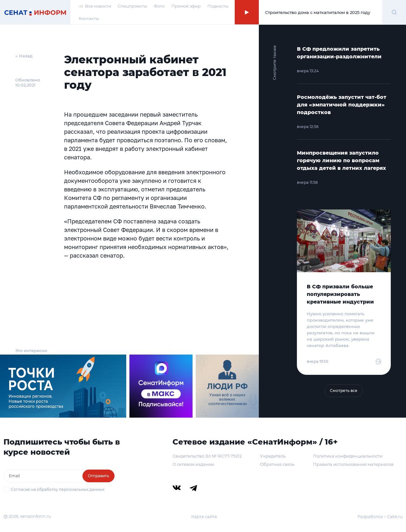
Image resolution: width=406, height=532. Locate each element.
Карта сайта (204, 516)
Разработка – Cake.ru (380, 516)
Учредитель (273, 456)
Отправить (98, 476)
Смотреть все (344, 391)
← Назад (24, 56)
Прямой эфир (186, 6)
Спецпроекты (132, 6)
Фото (159, 6)
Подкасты (218, 6)
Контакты (89, 18)
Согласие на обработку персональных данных (58, 489)
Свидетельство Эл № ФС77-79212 (207, 456)
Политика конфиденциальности (348, 456)
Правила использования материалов (353, 464)
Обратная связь (277, 464)
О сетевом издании (193, 464)
